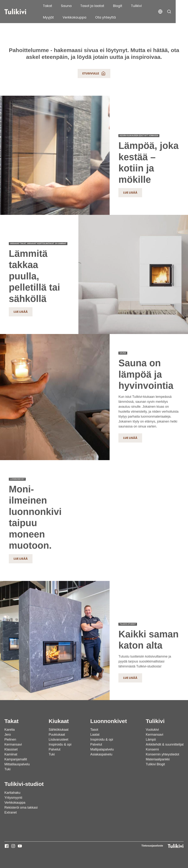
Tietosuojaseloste (152, 846)
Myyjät (156, 6)
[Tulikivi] (20, 12)
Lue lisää (130, 193)
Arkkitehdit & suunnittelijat (165, 744)
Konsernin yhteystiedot (162, 754)
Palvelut (55, 749)
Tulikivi (136, 6)
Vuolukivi (152, 730)
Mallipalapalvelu (102, 749)
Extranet (11, 812)
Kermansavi (13, 744)
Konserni (152, 749)
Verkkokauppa (55, 17)
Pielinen (10, 739)
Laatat (95, 735)
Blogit (118, 6)
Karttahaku (12, 793)
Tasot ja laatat (92, 6)
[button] (181, 12)
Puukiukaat (57, 735)
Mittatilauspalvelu (17, 764)
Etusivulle (94, 73)
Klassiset (11, 749)
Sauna (66, 6)
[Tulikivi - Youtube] (20, 846)
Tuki (7, 769)
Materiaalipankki (158, 759)
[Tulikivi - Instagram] (13, 846)
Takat (48, 6)
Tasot (94, 730)
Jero (8, 735)
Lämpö (151, 739)
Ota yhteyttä (86, 17)
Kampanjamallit (16, 759)
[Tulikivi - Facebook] (7, 846)
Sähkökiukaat (59, 730)
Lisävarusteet (58, 739)
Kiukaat (59, 721)
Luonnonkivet (109, 721)
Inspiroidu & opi (60, 744)
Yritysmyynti (13, 798)
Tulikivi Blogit (155, 764)
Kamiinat (11, 754)
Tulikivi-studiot (24, 784)
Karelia (10, 730)
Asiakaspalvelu (101, 754)
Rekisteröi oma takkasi (21, 808)
